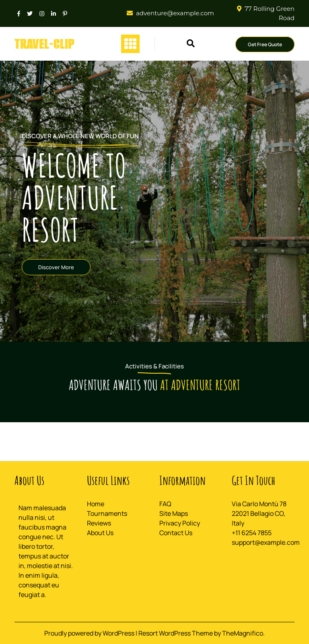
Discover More (56, 267)
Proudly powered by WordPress (90, 633)
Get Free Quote (265, 44)
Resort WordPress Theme (176, 633)
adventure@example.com (175, 13)
